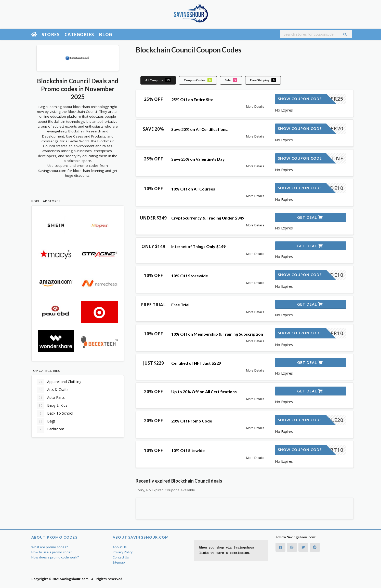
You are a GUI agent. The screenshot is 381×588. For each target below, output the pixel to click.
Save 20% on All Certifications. (200, 129)
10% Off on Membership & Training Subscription (217, 334)
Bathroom (50, 429)
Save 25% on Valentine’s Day (198, 159)
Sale (231, 80)
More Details (255, 107)
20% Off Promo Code (192, 421)
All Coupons (158, 80)
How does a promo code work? (55, 557)
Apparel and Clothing (59, 382)
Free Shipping (263, 80)
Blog (106, 34)
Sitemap (119, 562)
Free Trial (180, 305)
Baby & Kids (52, 406)
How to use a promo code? (52, 552)
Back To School (55, 414)
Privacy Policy (123, 552)
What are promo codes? (50, 547)
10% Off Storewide (190, 276)
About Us (120, 547)
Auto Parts (51, 398)
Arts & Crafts (53, 390)
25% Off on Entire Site (192, 99)
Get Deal (310, 217)
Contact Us (121, 557)
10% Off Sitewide (188, 450)
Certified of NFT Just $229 (196, 363)
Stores (50, 34)
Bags (46, 421)
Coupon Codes (198, 80)
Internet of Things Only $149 (198, 246)
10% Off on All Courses (193, 189)
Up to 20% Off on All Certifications (204, 392)
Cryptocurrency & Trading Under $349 (208, 218)
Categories (79, 34)
